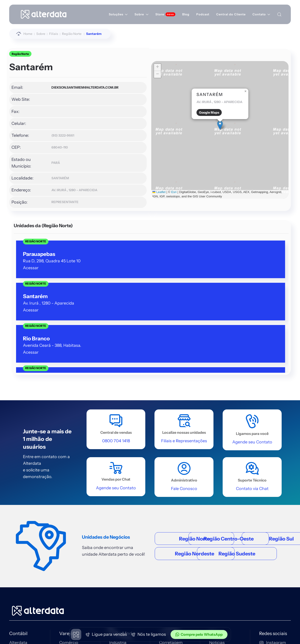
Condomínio (171, 520)
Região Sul (196, 393)
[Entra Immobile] (80, 578)
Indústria (118, 502)
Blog (186, 14)
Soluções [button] (118, 14)
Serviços (117, 511)
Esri (126, 187)
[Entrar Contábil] (55, 578)
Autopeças (70, 533)
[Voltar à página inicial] (44, 14)
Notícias (217, 502)
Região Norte (20, 54)
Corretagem (171, 502)
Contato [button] (261, 14)
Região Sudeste (196, 424)
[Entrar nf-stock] (132, 578)
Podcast (203, 14)
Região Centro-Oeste (196, 378)
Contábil (18, 493)
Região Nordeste (195, 409)
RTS (213, 551)
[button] (148, 125)
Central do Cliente (231, 14)
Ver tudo (18, 551)
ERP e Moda (122, 493)
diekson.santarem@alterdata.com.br (63, 87)
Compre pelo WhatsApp (199, 634)
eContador (20, 542)
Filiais (214, 511)
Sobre (215, 493)
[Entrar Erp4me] (105, 578)
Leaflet (111, 187)
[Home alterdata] (38, 469)
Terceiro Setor (123, 529)
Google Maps (137, 112)
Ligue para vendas (106, 634)
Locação (167, 511)
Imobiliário (170, 493)
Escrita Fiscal (22, 533)
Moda (115, 520)
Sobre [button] (141, 14)
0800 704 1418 (273, 565)
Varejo (66, 493)
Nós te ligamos (149, 634)
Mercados (69, 542)
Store (160, 14)
